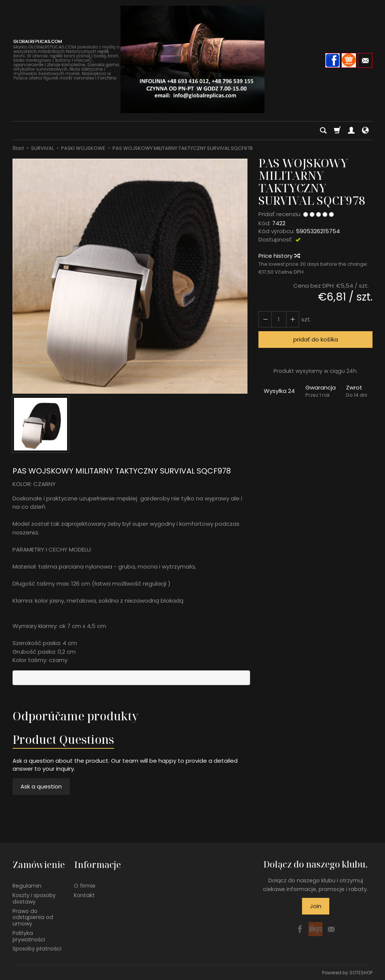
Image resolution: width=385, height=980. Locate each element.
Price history (279, 256)
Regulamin (27, 885)
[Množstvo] (279, 319)
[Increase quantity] (265, 319)
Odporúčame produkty (75, 716)
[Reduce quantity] (292, 319)
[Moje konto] (351, 131)
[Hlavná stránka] (192, 59)
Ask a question (41, 786)
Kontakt (84, 894)
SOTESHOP (361, 972)
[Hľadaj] (323, 131)
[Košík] (337, 131)
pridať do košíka (316, 339)
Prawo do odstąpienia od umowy (33, 917)
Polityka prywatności (29, 936)
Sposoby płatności (37, 948)
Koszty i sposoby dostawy (34, 898)
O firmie (85, 885)
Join (316, 906)
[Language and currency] (365, 131)
